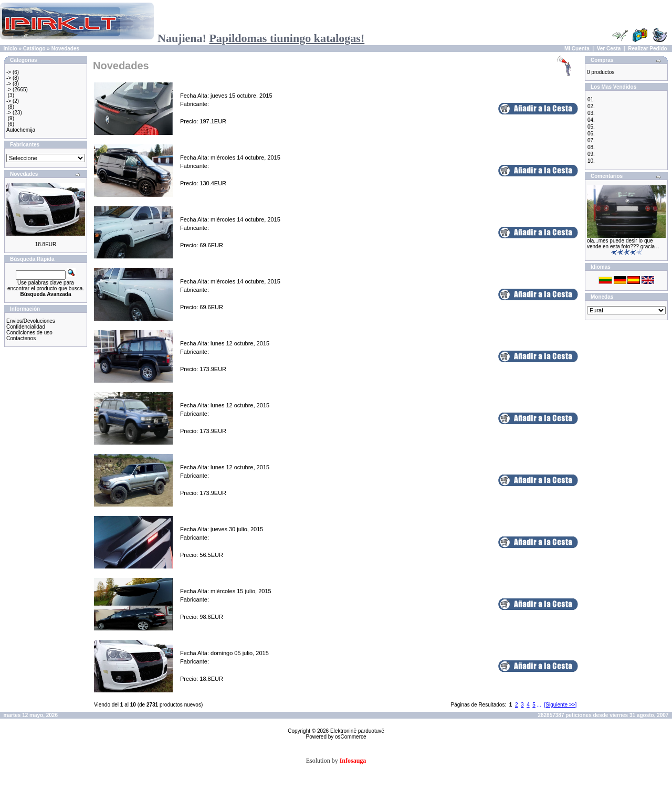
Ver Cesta (609, 49)
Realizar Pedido (647, 49)
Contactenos (21, 338)
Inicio (10, 49)
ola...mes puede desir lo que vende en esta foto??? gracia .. (623, 244)
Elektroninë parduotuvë (357, 731)
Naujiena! (261, 38)
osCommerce (350, 737)
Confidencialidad (26, 327)
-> (9, 72)
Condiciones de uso (29, 333)
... (539, 705)
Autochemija (21, 130)
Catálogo (34, 49)
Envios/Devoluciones (31, 321)
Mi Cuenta (577, 49)
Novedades (65, 49)
